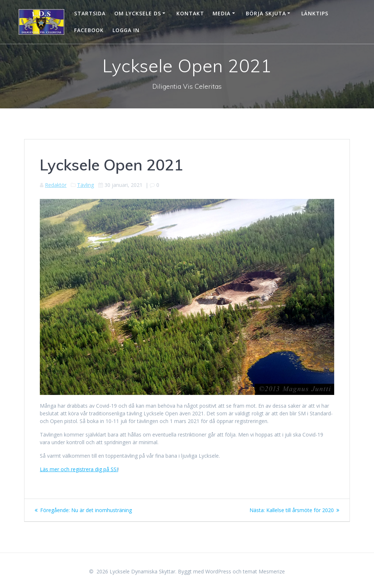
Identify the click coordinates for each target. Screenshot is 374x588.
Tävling (85, 185)
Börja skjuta (266, 13)
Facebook (89, 30)
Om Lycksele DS (138, 13)
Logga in (126, 30)
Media (222, 13)
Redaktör (56, 185)
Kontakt (190, 13)
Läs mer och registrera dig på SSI (79, 469)
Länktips (315, 13)
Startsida (90, 13)
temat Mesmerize (264, 571)
